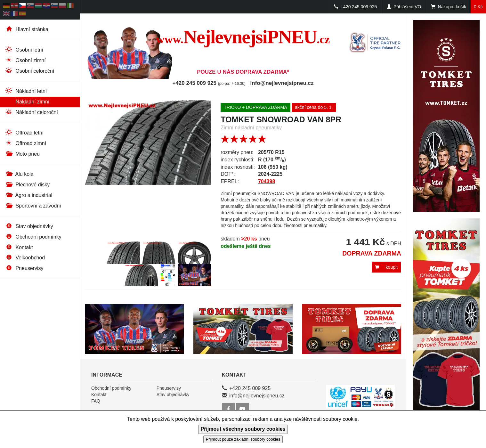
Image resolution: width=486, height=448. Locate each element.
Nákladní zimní (27, 101)
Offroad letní (24, 132)
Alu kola (19, 174)
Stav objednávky (29, 226)
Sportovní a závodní (33, 206)
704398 (267, 181)
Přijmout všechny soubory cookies (243, 429)
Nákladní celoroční (31, 112)
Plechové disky (27, 185)
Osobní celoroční (29, 71)
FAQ (96, 401)
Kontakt (19, 247)
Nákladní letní (26, 91)
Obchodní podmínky (33, 237)
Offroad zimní (25, 143)
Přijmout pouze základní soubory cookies (243, 439)
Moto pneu (22, 154)
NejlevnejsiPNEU (243, 37)
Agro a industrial (28, 195)
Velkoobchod (25, 258)
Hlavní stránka (27, 29)
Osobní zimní (25, 60)
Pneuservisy (24, 268)
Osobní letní (24, 49)
